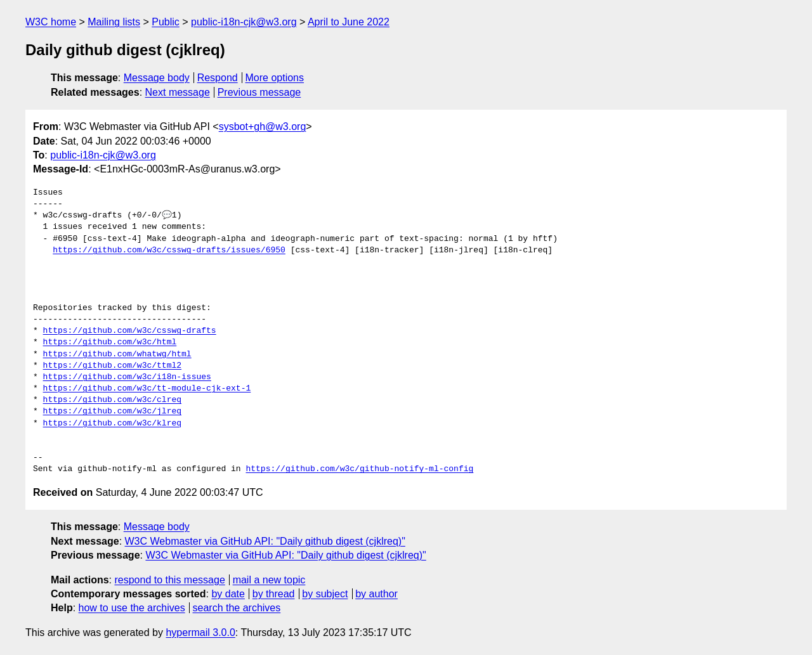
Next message (178, 92)
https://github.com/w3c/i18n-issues (127, 377)
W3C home (51, 22)
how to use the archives (132, 608)
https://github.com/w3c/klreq (112, 424)
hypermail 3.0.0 (200, 632)
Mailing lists (114, 22)
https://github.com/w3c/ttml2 (112, 366)
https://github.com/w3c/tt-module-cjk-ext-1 (147, 389)
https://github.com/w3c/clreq (112, 400)
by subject (325, 594)
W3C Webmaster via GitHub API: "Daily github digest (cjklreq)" (265, 541)
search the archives (237, 608)
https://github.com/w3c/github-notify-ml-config (359, 469)
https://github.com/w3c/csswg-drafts (130, 331)
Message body (157, 78)
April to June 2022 (349, 22)
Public (166, 22)
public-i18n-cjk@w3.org (244, 22)
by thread (274, 594)
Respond (218, 78)
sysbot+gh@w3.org (263, 126)
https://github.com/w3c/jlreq (112, 412)
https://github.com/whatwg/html (117, 354)
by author (377, 594)
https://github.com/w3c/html (110, 342)
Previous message (259, 92)
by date (228, 594)
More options (275, 78)
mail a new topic (269, 580)
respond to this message (169, 580)
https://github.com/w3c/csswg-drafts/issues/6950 (169, 250)
